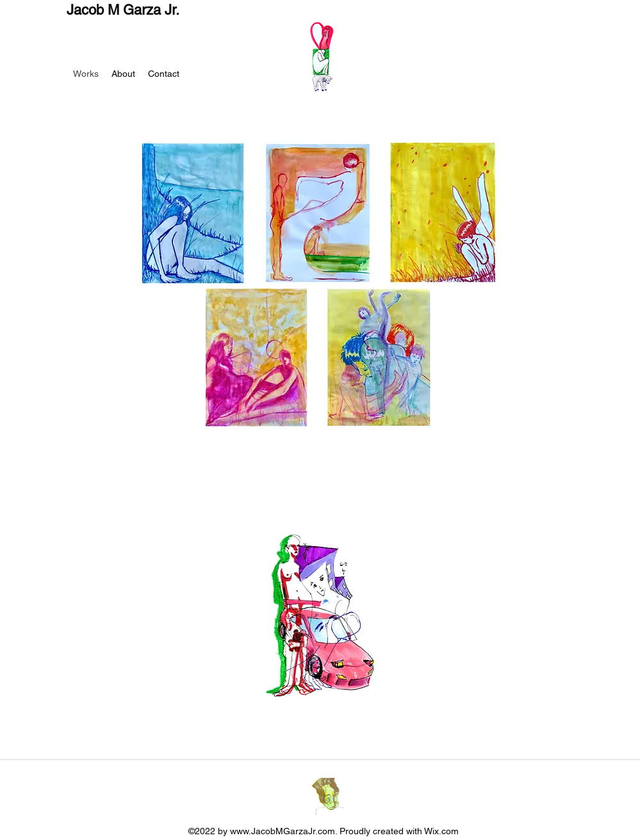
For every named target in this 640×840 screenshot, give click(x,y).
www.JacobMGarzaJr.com (283, 831)
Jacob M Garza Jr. (123, 10)
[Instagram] (329, 796)
